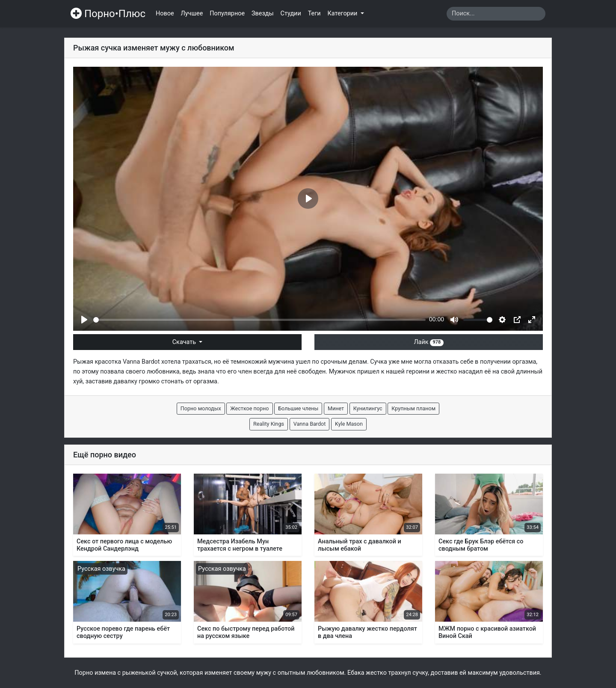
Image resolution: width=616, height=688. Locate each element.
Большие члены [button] (298, 408)
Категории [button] (343, 13)
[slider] (259, 320)
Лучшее (192, 13)
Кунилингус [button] (368, 408)
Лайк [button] (428, 342)
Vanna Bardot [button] (310, 424)
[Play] (84, 320)
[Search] (496, 14)
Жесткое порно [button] (249, 408)
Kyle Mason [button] (349, 424)
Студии (291, 13)
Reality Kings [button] (269, 424)
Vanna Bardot (141, 362)
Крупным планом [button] (413, 408)
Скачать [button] (185, 342)
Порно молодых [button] (201, 408)
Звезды (263, 13)
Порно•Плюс (108, 14)
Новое (165, 13)
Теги (314, 13)
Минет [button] (336, 408)
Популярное (227, 13)
